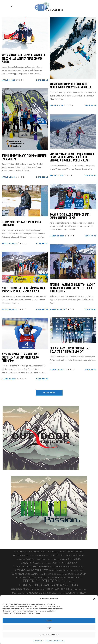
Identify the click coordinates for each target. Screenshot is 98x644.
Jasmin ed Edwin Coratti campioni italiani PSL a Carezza (24, 157)
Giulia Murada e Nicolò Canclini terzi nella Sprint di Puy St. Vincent (70, 350)
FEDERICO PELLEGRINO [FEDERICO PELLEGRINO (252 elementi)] (43, 581)
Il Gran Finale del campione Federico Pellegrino (22, 223)
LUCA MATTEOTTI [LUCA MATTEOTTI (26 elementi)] (58, 593)
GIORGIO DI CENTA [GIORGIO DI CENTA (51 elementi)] (20, 589)
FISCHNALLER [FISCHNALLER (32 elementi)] (70, 582)
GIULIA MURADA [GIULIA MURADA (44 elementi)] (38, 589)
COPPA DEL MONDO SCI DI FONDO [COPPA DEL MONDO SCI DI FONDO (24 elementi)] (61, 570)
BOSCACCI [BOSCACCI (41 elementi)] (30, 559)
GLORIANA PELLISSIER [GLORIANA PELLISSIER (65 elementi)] (57, 589)
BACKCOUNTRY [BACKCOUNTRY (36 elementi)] (72, 555)
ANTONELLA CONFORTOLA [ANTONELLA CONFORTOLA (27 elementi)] (32, 555)
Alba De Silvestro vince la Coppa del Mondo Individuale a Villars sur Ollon (71, 86)
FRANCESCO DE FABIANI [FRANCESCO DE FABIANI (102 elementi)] (34, 585)
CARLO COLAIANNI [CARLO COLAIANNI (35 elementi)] (60, 559)
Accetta (49, 621)
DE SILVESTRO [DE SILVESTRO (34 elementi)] (20, 578)
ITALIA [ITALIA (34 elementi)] (14, 593)
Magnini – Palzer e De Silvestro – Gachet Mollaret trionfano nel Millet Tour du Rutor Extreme (72, 288)
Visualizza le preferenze (49, 635)
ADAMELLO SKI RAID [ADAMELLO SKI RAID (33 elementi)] (39, 552)
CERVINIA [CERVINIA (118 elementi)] (75, 559)
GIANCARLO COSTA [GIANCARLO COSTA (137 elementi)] (65, 585)
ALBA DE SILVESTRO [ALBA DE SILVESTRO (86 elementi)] (72, 551)
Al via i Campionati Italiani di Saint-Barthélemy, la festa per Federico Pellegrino (21, 357)
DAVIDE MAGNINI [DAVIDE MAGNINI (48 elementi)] (39, 574)
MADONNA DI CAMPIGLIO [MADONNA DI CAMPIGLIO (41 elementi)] (75, 593)
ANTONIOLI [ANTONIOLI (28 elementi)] (46, 555)
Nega (49, 628)
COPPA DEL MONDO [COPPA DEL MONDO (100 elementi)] (64, 563)
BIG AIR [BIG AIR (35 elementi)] (81, 555)
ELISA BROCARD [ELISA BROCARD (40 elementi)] (56, 577)
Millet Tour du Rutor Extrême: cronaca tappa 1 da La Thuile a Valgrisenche (23, 290)
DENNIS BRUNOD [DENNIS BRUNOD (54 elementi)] (77, 574)
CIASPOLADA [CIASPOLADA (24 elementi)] (46, 563)
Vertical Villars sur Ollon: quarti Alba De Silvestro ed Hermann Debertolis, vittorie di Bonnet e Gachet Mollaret (72, 157)
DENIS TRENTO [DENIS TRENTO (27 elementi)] (62, 574)
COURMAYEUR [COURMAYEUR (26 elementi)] (78, 570)
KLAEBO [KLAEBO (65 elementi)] (33, 593)
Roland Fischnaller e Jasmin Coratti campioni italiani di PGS (70, 216)
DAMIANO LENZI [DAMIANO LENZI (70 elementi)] (21, 574)
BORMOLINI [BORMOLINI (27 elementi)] (21, 559)
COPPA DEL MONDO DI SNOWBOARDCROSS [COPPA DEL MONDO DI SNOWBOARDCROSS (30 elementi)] (68, 567)
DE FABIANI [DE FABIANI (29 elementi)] (52, 574)
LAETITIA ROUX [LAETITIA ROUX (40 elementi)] (45, 593)
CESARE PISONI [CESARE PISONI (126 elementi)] (31, 563)
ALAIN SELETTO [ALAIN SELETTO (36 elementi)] (53, 552)
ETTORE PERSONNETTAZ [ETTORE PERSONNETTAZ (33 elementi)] (73, 577)
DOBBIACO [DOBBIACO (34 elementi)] (31, 578)
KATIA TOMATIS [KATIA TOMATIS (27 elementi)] (23, 593)
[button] (94, 599)
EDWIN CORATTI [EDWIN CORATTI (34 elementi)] (43, 578)
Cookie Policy (38, 640)
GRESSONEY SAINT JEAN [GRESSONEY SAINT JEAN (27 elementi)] (78, 589)
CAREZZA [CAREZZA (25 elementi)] (49, 559)
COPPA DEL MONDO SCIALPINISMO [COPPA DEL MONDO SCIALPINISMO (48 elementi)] (32, 570)
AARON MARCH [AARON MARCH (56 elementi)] (22, 552)
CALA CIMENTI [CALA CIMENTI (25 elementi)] (40, 559)
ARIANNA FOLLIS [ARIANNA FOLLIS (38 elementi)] (58, 555)
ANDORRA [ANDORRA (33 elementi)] (17, 555)
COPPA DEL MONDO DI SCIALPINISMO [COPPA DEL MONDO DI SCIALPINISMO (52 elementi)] (32, 567)
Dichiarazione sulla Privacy (55, 640)
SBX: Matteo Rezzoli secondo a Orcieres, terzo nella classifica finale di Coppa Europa (24, 59)
